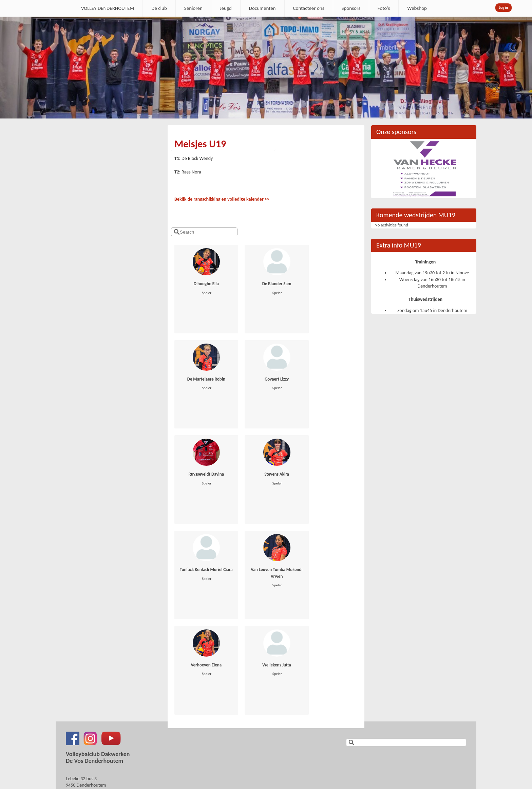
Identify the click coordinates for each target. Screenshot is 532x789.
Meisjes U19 (200, 144)
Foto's (384, 8)
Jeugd (226, 8)
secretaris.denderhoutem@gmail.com (102, 700)
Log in (503, 8)
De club (159, 8)
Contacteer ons (309, 8)
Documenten (262, 8)
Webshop (417, 8)
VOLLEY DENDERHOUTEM (108, 8)
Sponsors (351, 8)
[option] (266, 68)
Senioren (193, 8)
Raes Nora (191, 172)
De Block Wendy (197, 158)
